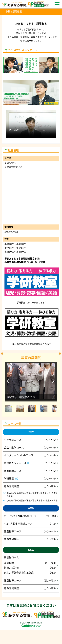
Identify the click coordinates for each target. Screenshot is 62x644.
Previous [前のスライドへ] (8, 382)
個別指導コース (31, 471)
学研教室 (31, 479)
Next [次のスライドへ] (54, 382)
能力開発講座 (31, 486)
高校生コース (31, 566)
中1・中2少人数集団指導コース (31, 516)
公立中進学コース (31, 448)
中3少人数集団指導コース (31, 524)
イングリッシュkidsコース (31, 455)
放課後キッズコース (31, 463)
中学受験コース (31, 440)
